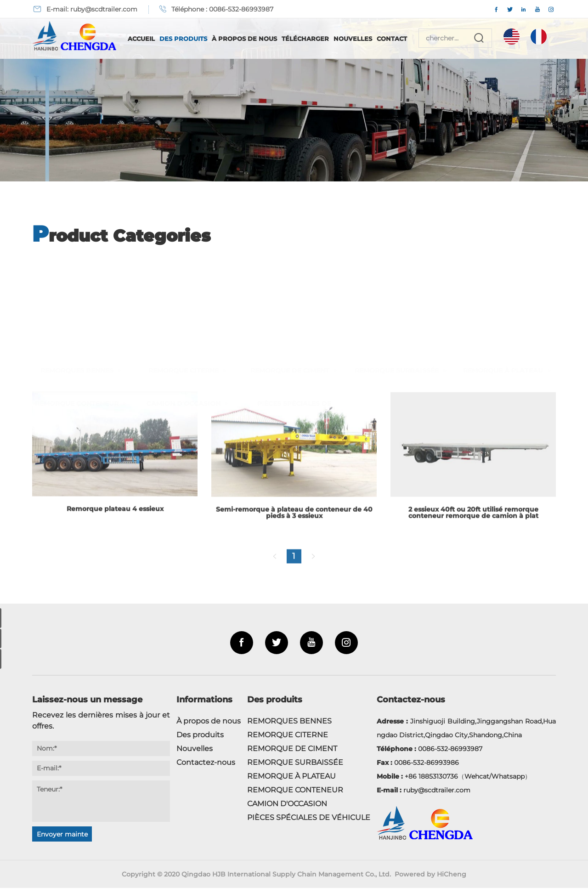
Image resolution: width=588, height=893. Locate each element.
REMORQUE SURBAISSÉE (397, 277)
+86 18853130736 (431, 781)
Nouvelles (364, 39)
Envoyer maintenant (62, 841)
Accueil (153, 39)
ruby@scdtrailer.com (104, 9)
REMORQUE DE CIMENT (290, 277)
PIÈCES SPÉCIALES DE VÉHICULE (294, 324)
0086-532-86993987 (241, 9)
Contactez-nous (206, 767)
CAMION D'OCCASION (184, 311)
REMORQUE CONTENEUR (77, 311)
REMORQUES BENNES (77, 277)
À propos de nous (256, 39)
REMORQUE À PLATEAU (503, 277)
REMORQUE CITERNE (184, 277)
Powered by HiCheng (432, 879)
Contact (403, 39)
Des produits (195, 39)
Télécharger (317, 39)
